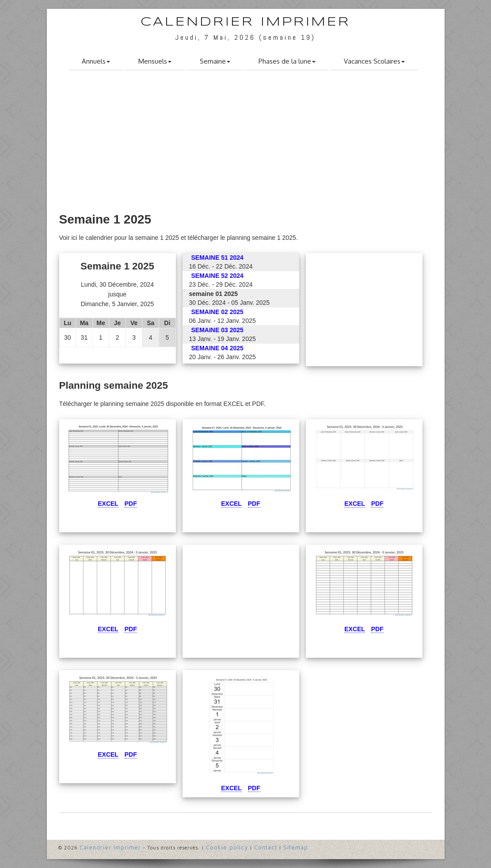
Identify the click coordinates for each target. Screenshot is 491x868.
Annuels (96, 61)
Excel (108, 504)
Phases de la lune (287, 61)
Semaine (215, 61)
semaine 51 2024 (217, 258)
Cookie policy (227, 847)
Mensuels (155, 61)
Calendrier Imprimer (245, 22)
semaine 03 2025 (217, 330)
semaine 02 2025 (217, 312)
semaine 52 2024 (217, 276)
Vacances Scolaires (374, 61)
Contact (266, 847)
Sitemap (296, 847)
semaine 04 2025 (217, 348)
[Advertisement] (246, 144)
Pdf (131, 504)
